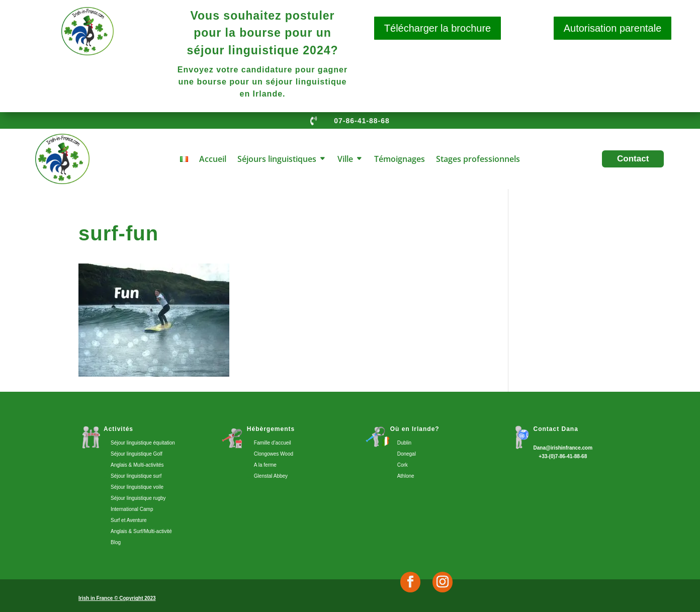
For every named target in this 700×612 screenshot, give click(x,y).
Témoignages (400, 160)
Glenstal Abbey (271, 476)
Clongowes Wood (274, 454)
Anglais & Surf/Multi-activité (141, 531)
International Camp (132, 509)
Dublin (404, 443)
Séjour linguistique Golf (137, 454)
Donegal (407, 454)
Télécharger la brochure (437, 28)
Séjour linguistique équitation (143, 443)
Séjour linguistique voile (137, 487)
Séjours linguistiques (277, 160)
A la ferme (265, 465)
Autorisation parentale (613, 28)
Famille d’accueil (273, 443)
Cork (403, 465)
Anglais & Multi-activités (137, 465)
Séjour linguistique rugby (138, 498)
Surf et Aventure (129, 520)
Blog (116, 542)
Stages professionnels (478, 160)
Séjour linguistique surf (136, 476)
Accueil (213, 160)
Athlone (406, 476)
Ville (345, 160)
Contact (633, 159)
